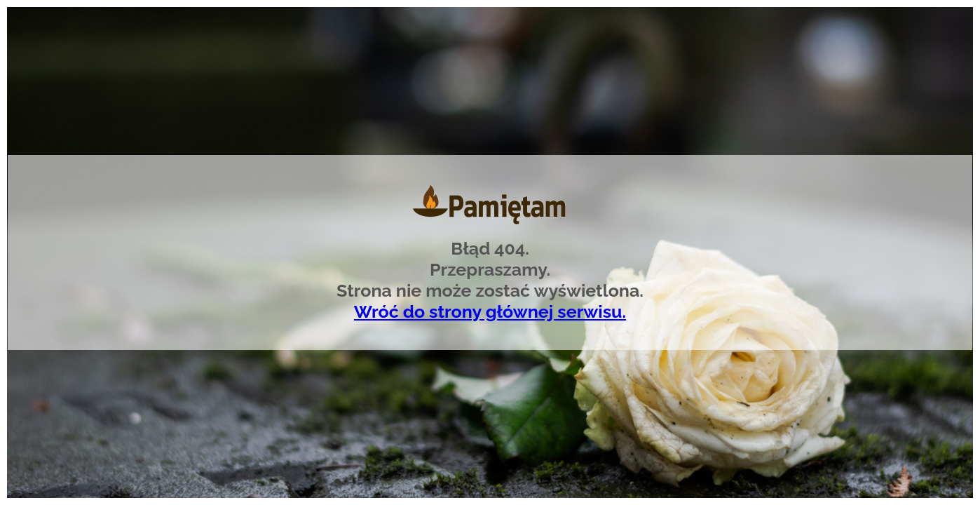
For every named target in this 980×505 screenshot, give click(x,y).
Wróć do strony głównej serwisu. (490, 311)
